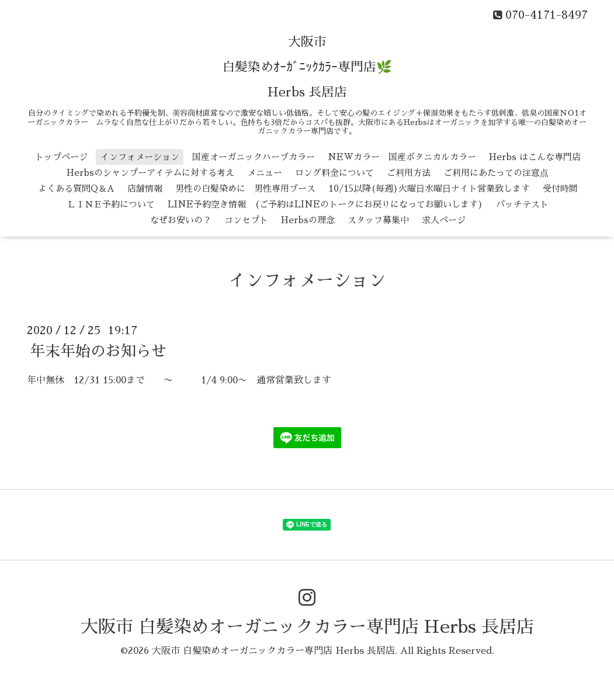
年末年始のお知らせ (98, 351)
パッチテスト (522, 204)
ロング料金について (334, 173)
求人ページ (444, 220)
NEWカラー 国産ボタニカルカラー (402, 157)
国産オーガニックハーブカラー (254, 157)
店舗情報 (145, 188)
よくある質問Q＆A (76, 188)
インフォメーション (140, 157)
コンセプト (246, 220)
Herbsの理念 (308, 220)
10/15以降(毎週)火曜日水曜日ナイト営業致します (429, 188)
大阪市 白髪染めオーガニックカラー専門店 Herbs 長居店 (307, 627)
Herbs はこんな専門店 (535, 157)
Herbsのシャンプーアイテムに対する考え (150, 173)
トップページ (61, 157)
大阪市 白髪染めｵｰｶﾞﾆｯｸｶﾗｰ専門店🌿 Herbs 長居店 (307, 67)
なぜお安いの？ (181, 220)
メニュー (265, 173)
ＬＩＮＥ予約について (111, 204)
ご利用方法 (409, 173)
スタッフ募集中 (378, 220)
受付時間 (560, 188)
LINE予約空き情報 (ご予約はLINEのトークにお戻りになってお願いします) (325, 204)
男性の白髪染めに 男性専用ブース (245, 188)
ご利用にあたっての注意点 (496, 173)
